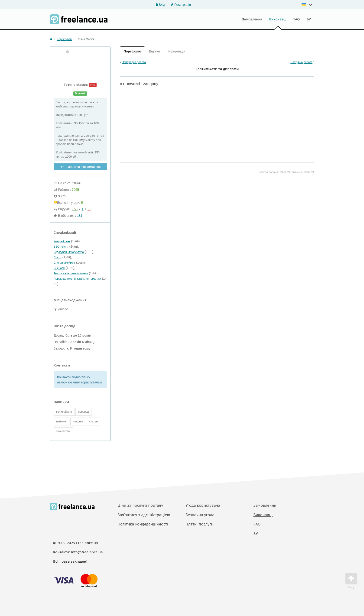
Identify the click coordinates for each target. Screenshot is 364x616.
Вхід (160, 5)
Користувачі (65, 39)
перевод (83, 412)
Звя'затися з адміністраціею (144, 515)
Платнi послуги (199, 524)
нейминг (62, 421)
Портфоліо (132, 51)
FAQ (297, 19)
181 (80, 216)
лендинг (78, 421)
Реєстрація (181, 5)
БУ (309, 19)
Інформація (177, 51)
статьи (94, 421)
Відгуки (154, 51)
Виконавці (278, 19)
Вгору (351, 581)
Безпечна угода (200, 515)
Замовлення (252, 19)
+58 (75, 209)
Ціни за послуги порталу (140, 505)
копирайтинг (64, 412)
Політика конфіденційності (143, 524)
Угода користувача (203, 505)
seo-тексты (63, 431)
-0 (89, 209)
